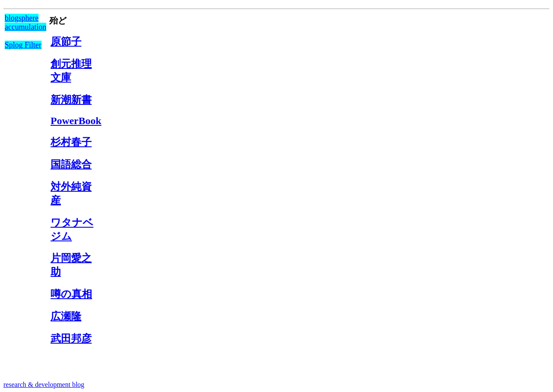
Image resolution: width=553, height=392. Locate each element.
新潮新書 (71, 100)
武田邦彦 (71, 339)
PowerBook (76, 121)
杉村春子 (71, 142)
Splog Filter (23, 45)
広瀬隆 (66, 316)
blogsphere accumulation (25, 22)
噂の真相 (71, 294)
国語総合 (71, 164)
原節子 (66, 42)
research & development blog (44, 385)
